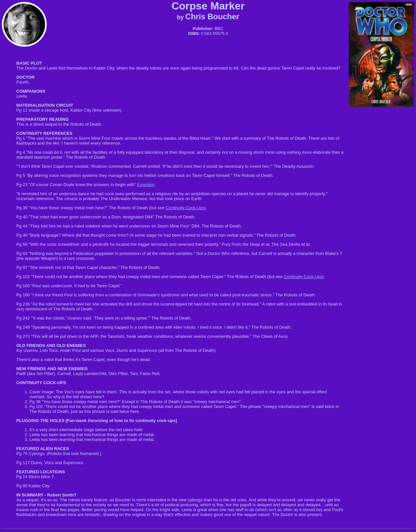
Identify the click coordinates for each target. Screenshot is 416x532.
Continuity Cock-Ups (185, 208)
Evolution (146, 185)
